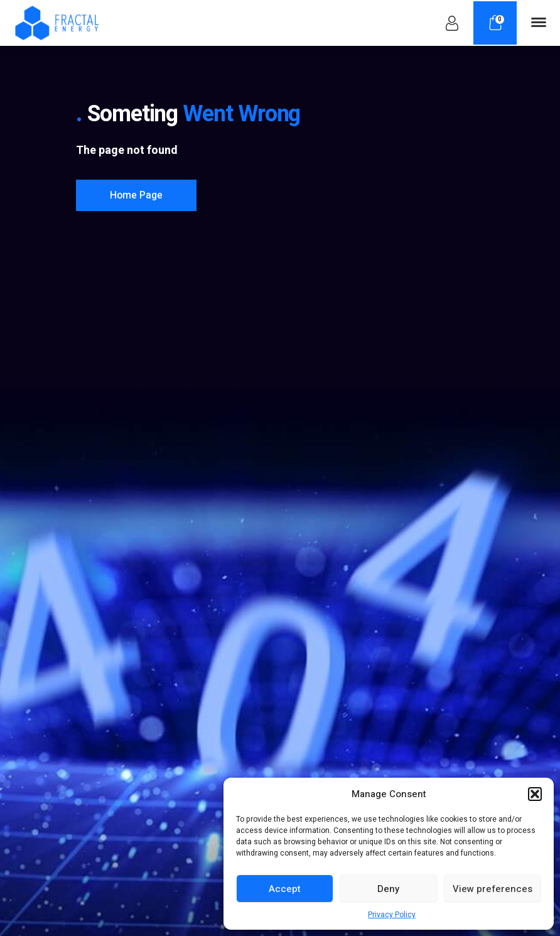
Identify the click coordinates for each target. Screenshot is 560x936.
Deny (388, 889)
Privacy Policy (392, 915)
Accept (285, 889)
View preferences (493, 889)
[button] (535, 794)
